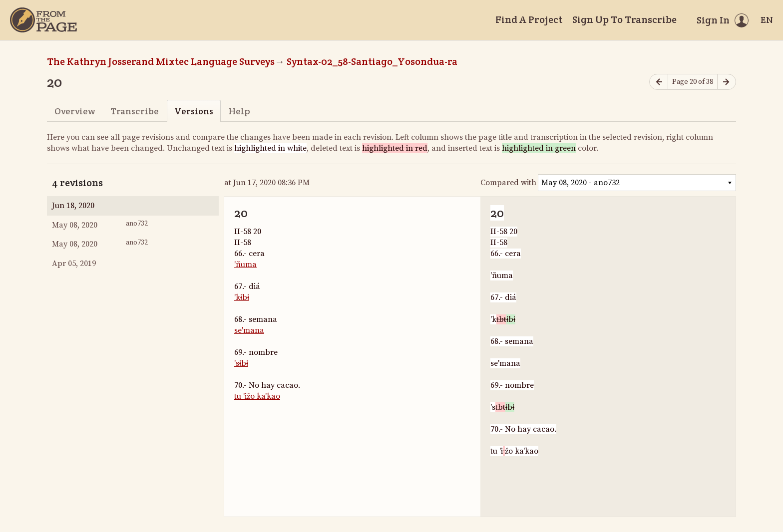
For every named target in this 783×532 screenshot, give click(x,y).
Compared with (508, 183)
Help (239, 111)
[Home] (43, 20)
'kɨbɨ (242, 297)
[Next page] (727, 82)
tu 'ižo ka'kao (257, 396)
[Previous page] (659, 82)
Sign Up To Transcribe (624, 19)
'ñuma (245, 265)
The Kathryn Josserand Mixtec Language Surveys (161, 61)
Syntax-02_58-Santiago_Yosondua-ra (372, 61)
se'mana (249, 330)
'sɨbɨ (241, 363)
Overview (75, 111)
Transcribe (135, 111)
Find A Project (529, 19)
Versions (194, 111)
